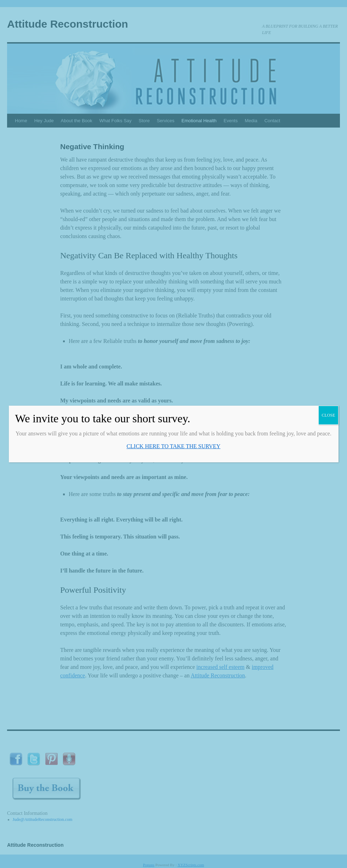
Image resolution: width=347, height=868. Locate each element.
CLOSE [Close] (328, 415)
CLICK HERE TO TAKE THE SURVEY (173, 446)
